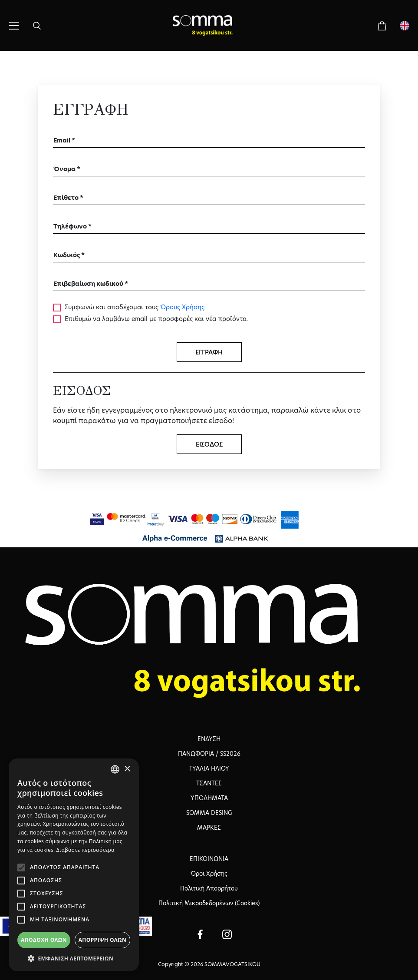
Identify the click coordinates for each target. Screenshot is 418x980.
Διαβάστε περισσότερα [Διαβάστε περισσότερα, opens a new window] (86, 850)
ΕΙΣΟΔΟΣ (209, 444)
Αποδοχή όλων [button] (44, 940)
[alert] (74, 865)
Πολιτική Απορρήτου (209, 888)
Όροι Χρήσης (209, 874)
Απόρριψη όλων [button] (102, 940)
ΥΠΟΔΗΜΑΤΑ (209, 798)
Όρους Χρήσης (182, 307)
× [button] (127, 769)
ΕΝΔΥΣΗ (209, 739)
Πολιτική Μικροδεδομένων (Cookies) (209, 903)
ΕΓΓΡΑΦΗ (209, 352)
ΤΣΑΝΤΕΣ (209, 783)
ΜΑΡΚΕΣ (209, 828)
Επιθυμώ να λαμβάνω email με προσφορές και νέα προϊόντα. (156, 319)
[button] (74, 958)
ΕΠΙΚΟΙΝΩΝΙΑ (209, 859)
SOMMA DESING (209, 813)
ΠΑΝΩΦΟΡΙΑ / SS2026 (209, 754)
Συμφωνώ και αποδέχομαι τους (134, 307)
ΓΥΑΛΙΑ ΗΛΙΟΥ (209, 768)
